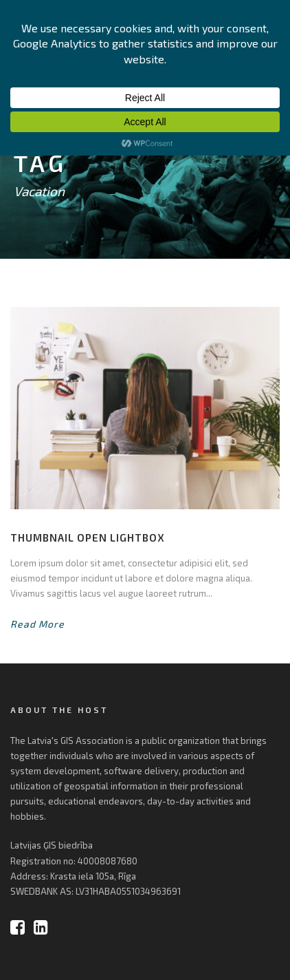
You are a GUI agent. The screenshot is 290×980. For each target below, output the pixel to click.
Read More (37, 624)
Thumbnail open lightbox (88, 537)
